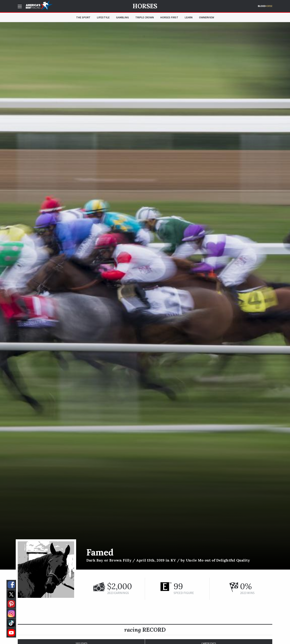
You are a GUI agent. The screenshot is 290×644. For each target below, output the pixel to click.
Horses (145, 6)
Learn (189, 17)
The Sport (83, 17)
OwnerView (207, 17)
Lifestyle (103, 17)
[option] (145, 296)
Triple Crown (145, 17)
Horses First (169, 17)
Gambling (122, 17)
